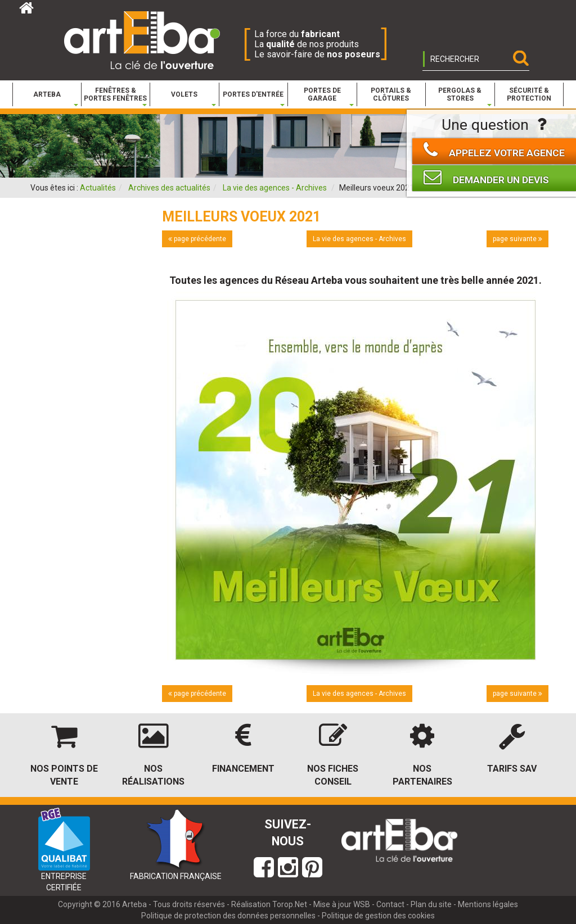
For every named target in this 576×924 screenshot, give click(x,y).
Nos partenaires (422, 775)
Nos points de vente (64, 775)
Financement (243, 769)
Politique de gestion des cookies (378, 916)
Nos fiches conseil (333, 775)
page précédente (197, 239)
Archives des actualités (169, 188)
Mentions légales (488, 904)
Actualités (98, 188)
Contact (390, 904)
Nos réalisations (153, 775)
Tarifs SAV (512, 769)
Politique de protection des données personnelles (228, 916)
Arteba (134, 904)
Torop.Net (290, 904)
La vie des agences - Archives (275, 188)
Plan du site (431, 904)
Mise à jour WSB (342, 904)
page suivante (517, 239)
